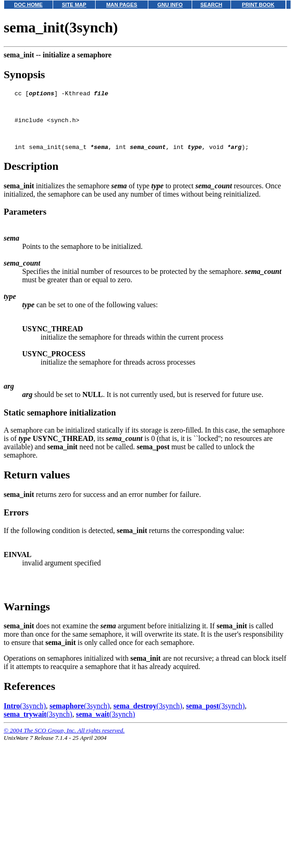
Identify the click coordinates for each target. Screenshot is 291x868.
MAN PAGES (122, 5)
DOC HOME (29, 5)
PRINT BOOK (258, 5)
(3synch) (25, 716)
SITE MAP (74, 5)
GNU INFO (170, 5)
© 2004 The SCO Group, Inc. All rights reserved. (64, 740)
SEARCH (211, 5)
